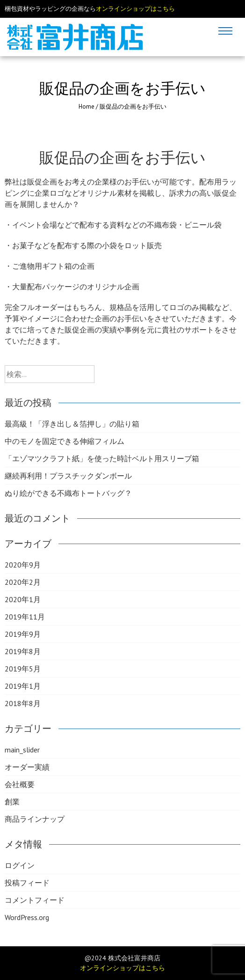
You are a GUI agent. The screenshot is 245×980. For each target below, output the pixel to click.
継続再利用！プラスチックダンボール (68, 476)
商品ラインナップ (35, 819)
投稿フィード (27, 883)
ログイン (20, 865)
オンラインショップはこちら (135, 9)
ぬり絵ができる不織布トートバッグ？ (68, 493)
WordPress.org (27, 917)
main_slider (22, 750)
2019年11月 (25, 617)
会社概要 (20, 784)
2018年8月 (23, 703)
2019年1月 (23, 686)
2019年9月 (23, 634)
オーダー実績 (27, 767)
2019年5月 (23, 669)
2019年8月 (23, 651)
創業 (12, 802)
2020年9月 (23, 565)
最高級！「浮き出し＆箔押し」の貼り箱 (72, 424)
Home (86, 107)
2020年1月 (23, 599)
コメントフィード (35, 900)
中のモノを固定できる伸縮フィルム (65, 441)
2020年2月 (23, 582)
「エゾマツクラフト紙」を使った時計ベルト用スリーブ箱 (102, 458)
